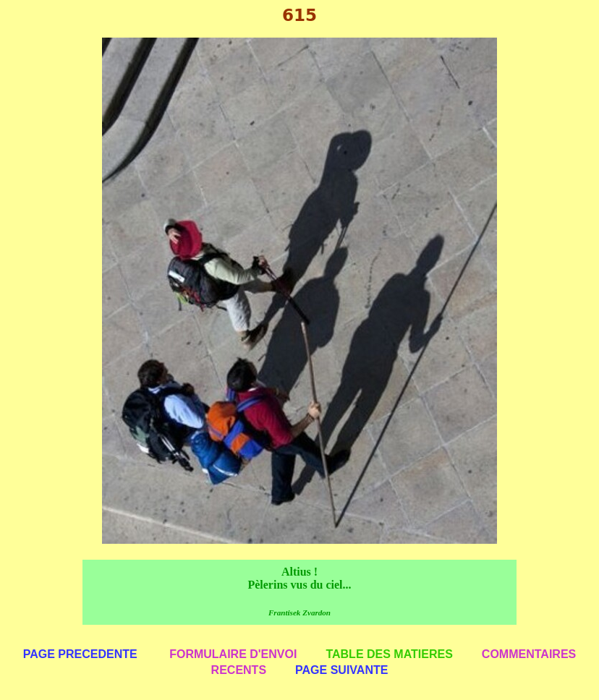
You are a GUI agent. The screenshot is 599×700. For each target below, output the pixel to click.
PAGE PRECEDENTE (80, 654)
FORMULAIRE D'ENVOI (233, 654)
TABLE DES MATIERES (389, 654)
